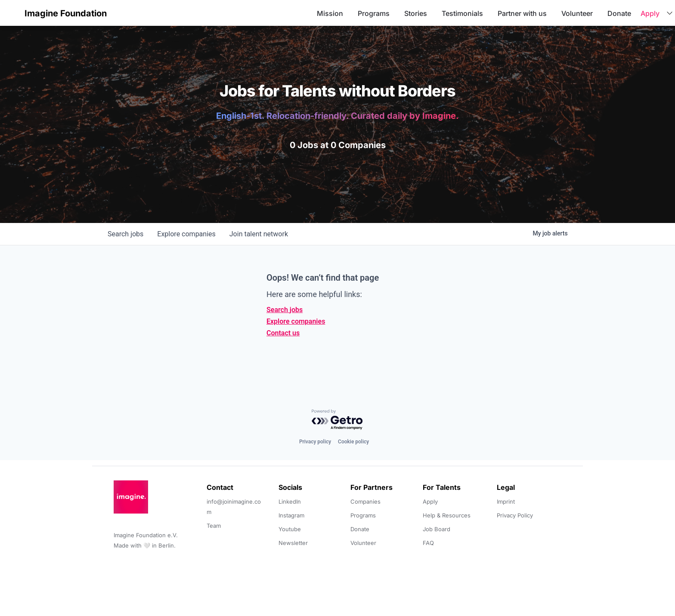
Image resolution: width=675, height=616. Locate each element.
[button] (14, 13)
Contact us (283, 333)
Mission (330, 13)
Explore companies (296, 321)
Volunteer (577, 13)
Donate (619, 13)
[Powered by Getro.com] (337, 420)
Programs (374, 13)
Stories (416, 13)
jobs (125, 234)
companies (186, 234)
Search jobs (285, 310)
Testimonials (462, 13)
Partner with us (522, 13)
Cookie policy (353, 442)
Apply (650, 13)
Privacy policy (315, 442)
